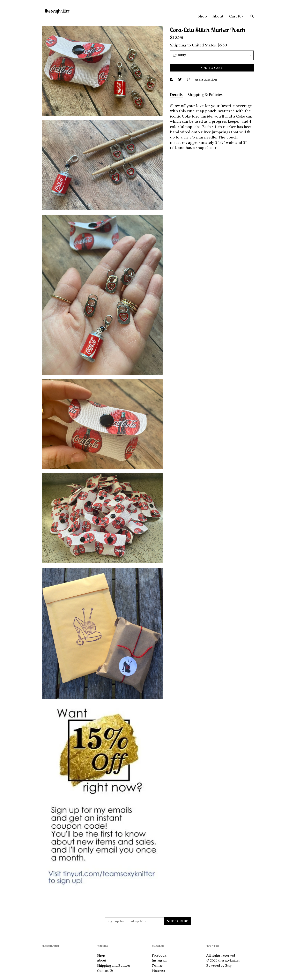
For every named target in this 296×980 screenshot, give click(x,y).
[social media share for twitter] (180, 80)
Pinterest (158, 971)
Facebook (159, 956)
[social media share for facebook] (172, 80)
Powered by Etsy (219, 966)
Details (177, 95)
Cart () (236, 16)
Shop (202, 16)
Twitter (157, 966)
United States (204, 45)
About (218, 16)
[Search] (252, 17)
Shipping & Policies (205, 95)
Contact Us (105, 971)
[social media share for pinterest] (189, 80)
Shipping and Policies (114, 966)
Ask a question (206, 80)
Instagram (160, 960)
